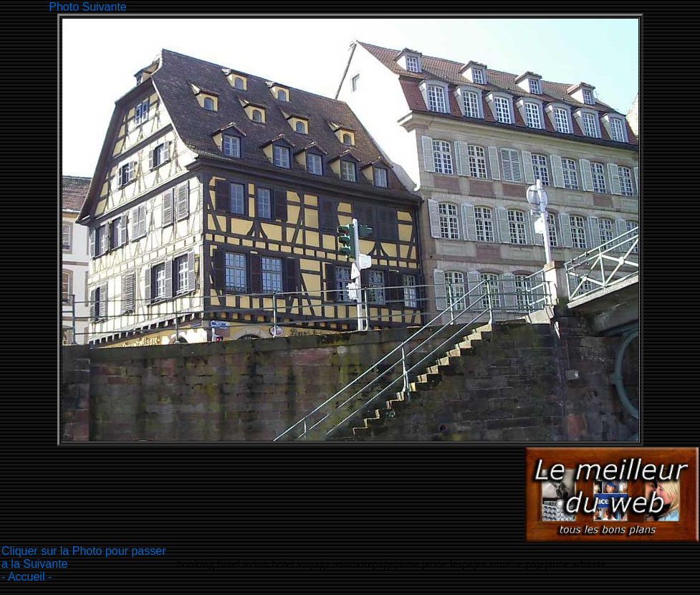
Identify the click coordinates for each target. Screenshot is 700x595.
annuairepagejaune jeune (390, 564)
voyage (315, 564)
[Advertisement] (390, 5)
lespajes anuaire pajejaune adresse (528, 564)
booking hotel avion (223, 564)
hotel (284, 564)
